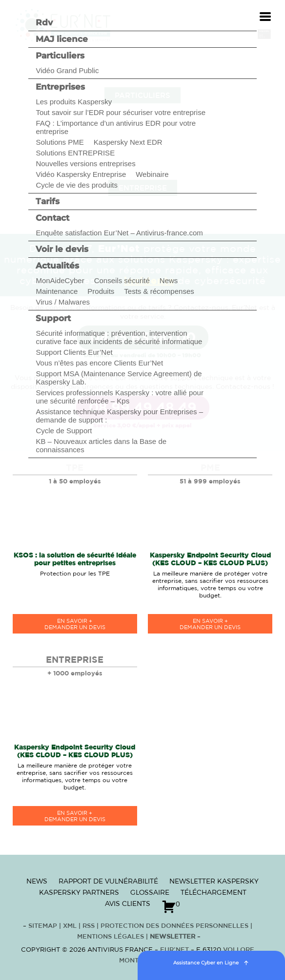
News (169, 280)
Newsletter (173, 937)
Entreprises (60, 87)
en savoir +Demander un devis (75, 624)
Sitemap (43, 926)
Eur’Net (174, 950)
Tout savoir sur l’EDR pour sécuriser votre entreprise (121, 112)
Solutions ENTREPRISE (75, 153)
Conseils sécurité (122, 280)
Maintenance (57, 291)
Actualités (57, 266)
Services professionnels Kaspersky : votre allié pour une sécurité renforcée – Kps (120, 397)
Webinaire (152, 174)
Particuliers (60, 56)
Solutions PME (60, 142)
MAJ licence (62, 39)
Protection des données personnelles (174, 926)
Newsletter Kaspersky (214, 881)
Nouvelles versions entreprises (85, 163)
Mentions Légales (111, 937)
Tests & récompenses (159, 291)
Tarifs (48, 201)
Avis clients (128, 903)
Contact (52, 218)
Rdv (44, 22)
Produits (101, 291)
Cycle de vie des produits (77, 185)
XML (70, 926)
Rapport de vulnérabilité (108, 881)
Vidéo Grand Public (67, 70)
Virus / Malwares (63, 302)
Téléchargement (214, 892)
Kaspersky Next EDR (128, 142)
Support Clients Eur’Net (74, 352)
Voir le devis (62, 249)
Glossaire (150, 892)
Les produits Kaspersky (74, 102)
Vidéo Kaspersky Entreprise (81, 174)
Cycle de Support (64, 431)
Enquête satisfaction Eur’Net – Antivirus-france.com (119, 233)
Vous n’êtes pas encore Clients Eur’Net (99, 363)
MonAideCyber (60, 280)
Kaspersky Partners (79, 892)
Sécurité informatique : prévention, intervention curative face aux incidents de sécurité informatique (119, 337)
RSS (90, 926)
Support (53, 318)
